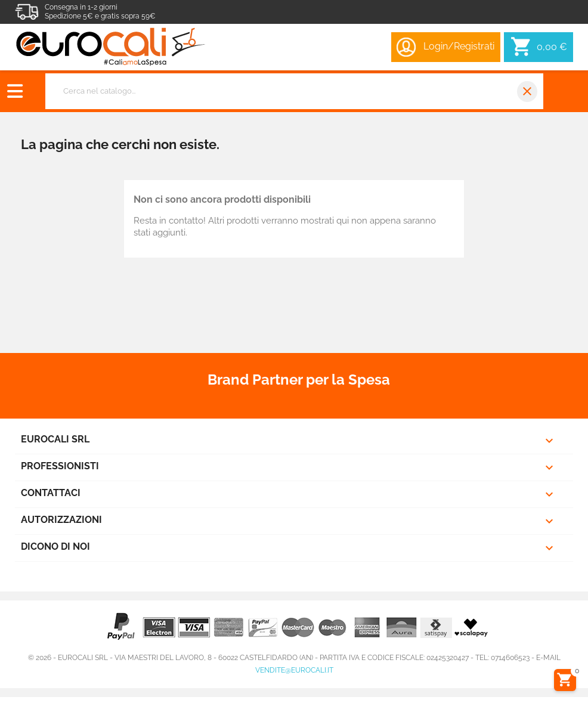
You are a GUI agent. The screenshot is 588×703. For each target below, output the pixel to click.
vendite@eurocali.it (294, 670)
